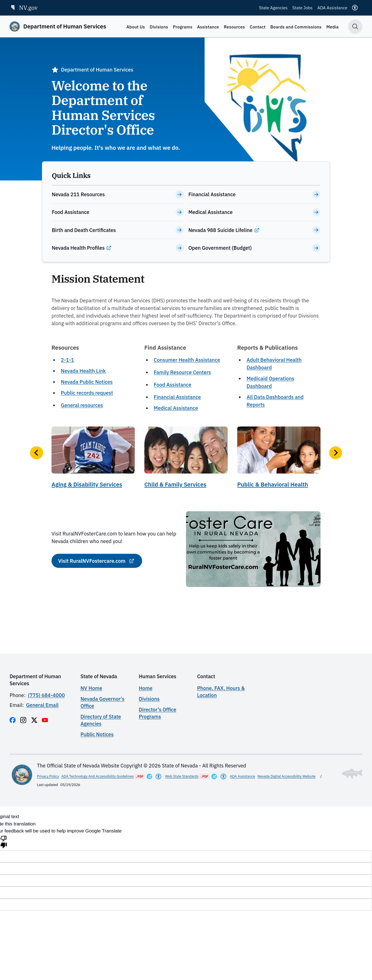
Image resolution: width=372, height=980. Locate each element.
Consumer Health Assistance (187, 360)
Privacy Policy (48, 776)
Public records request (87, 393)
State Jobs (302, 8)
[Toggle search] (355, 27)
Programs (182, 27)
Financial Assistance (177, 397)
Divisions (159, 27)
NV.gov (24, 8)
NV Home (91, 688)
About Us (136, 27)
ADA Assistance (332, 8)
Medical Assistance (176, 408)
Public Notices (97, 734)
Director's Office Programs (157, 713)
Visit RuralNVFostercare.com (92, 561)
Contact (258, 27)
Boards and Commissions (296, 27)
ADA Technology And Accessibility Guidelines (98, 776)
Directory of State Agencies (101, 720)
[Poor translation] (4, 841)
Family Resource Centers (182, 372)
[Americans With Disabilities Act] (158, 776)
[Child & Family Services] (186, 459)
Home (146, 688)
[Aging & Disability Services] (93, 459)
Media (333, 27)
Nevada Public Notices (87, 382)
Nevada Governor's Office (102, 702)
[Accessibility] (355, 8)
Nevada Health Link (83, 371)
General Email (42, 705)
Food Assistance (172, 385)
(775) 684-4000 (46, 695)
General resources (82, 405)
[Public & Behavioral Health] (279, 459)
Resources (235, 27)
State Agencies (273, 8)
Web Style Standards (182, 776)
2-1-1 (67, 360)
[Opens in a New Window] (149, 776)
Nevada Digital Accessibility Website (286, 776)
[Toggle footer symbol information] (352, 774)
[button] (36, 453)
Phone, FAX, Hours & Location (221, 692)
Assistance (208, 27)
